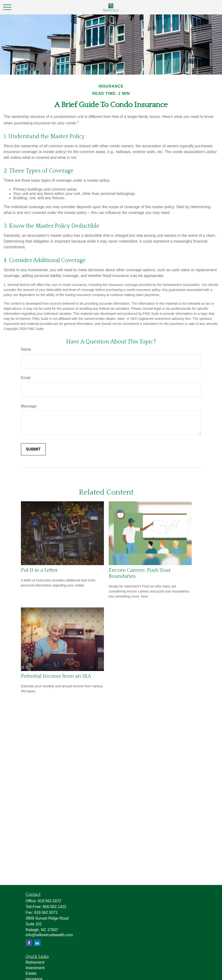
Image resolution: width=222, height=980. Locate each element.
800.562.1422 (55, 907)
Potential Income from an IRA (56, 676)
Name (26, 349)
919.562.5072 (50, 901)
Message (29, 406)
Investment (35, 968)
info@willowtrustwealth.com (49, 935)
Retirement (35, 962)
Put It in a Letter (39, 570)
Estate (31, 973)
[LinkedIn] (37, 943)
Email (26, 378)
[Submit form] (33, 449)
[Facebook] (29, 943)
